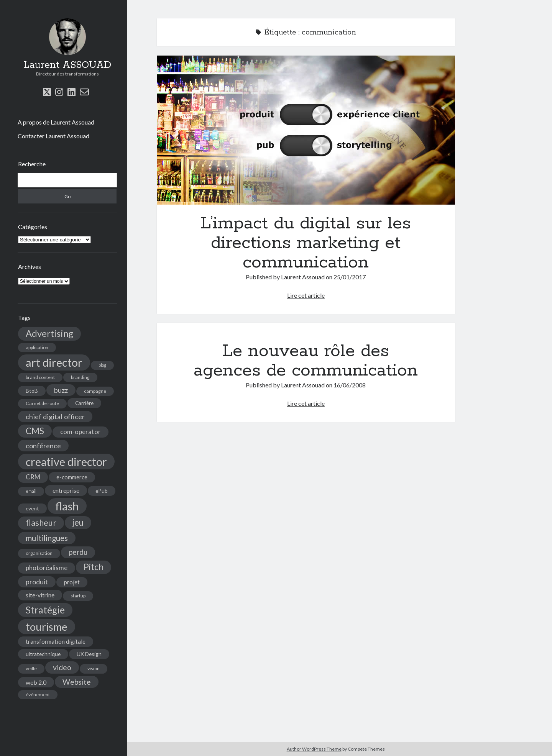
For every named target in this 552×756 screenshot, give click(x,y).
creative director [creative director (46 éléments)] (66, 462)
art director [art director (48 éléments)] (54, 362)
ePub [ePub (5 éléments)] (102, 491)
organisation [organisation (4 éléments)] (39, 553)
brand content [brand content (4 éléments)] (40, 377)
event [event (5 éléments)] (32, 508)
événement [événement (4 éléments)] (38, 695)
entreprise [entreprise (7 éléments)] (66, 490)
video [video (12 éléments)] (62, 667)
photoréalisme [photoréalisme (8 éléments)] (47, 568)
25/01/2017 (350, 277)
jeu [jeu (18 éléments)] (78, 522)
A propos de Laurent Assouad (56, 122)
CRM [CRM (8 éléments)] (33, 477)
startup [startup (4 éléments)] (78, 596)
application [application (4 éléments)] (37, 347)
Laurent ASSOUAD (67, 65)
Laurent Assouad (303, 277)
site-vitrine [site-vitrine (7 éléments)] (40, 595)
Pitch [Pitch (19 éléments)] (94, 567)
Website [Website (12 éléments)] (77, 682)
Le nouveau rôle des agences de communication (306, 361)
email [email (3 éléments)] (31, 491)
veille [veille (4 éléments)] (31, 668)
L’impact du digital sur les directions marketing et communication (306, 130)
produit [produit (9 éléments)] (37, 582)
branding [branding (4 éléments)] (80, 377)
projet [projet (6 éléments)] (72, 582)
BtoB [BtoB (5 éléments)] (32, 391)
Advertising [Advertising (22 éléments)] (49, 333)
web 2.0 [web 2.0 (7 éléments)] (36, 682)
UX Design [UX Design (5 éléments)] (89, 654)
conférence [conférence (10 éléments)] (43, 446)
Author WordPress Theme (314, 749)
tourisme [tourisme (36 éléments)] (47, 627)
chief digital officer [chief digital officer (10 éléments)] (55, 417)
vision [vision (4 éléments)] (94, 668)
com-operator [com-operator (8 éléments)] (80, 432)
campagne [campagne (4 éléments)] (95, 391)
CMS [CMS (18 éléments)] (35, 431)
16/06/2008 (350, 385)
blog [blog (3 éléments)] (102, 365)
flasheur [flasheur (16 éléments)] (41, 523)
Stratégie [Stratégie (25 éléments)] (45, 610)
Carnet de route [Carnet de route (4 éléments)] (42, 403)
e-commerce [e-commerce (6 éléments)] (72, 477)
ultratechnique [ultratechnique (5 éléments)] (43, 654)
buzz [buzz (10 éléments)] (61, 390)
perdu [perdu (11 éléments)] (78, 552)
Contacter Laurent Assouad (53, 136)
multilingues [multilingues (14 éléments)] (47, 538)
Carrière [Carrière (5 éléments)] (84, 403)
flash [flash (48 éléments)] (67, 506)
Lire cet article (306, 295)
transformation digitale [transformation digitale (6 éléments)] (56, 641)
